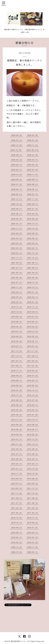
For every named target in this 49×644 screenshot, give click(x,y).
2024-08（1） (33, 179)
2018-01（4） (33, 346)
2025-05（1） (33, 160)
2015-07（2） (33, 400)
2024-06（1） (33, 184)
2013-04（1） (33, 459)
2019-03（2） (17, 327)
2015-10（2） (33, 395)
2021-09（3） (17, 263)
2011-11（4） (17, 493)
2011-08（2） (33, 498)
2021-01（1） (17, 282)
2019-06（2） (17, 322)
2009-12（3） (17, 547)
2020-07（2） (33, 292)
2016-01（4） (17, 390)
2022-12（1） (33, 224)
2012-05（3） (33, 483)
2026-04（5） (17, 135)
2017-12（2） (17, 351)
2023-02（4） (33, 219)
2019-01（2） (17, 331)
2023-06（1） (17, 214)
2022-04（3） (33, 243)
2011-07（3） (17, 503)
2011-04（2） (33, 508)
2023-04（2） (33, 214)
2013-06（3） (33, 454)
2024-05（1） (17, 189)
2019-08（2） (17, 317)
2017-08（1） (33, 356)
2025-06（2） (17, 160)
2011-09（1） (17, 498)
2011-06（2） (33, 503)
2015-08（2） (17, 400)
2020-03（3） (17, 302)
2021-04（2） (33, 273)
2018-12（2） (33, 331)
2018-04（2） (17, 341)
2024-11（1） (33, 174)
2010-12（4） (17, 518)
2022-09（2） (17, 233)
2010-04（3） (17, 537)
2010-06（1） (17, 532)
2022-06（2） (33, 238)
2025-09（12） (33, 150)
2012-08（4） (33, 479)
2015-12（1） (33, 390)
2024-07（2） (17, 184)
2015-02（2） (17, 415)
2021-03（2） (17, 278)
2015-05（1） (33, 405)
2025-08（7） (17, 155)
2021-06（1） (33, 268)
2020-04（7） (33, 297)
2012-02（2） (17, 488)
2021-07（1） (17, 268)
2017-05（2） (33, 361)
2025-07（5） (33, 155)
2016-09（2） (33, 371)
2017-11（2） (33, 351)
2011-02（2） (33, 513)
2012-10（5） (33, 474)
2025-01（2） (33, 170)
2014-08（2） (33, 425)
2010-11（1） (33, 518)
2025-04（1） (17, 165)
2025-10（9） (17, 150)
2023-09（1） (33, 204)
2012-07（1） (17, 483)
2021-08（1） (33, 263)
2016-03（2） (33, 385)
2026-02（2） (17, 140)
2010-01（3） (33, 542)
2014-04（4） (17, 434)
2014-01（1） (17, 439)
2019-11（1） (33, 307)
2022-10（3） (33, 228)
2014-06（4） (17, 429)
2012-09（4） (17, 479)
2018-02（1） (17, 346)
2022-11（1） (17, 228)
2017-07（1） (17, 361)
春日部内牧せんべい (18, 641)
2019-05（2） (33, 322)
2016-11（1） (17, 371)
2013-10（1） (33, 444)
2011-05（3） (17, 508)
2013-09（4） (17, 449)
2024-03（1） (17, 194)
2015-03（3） (33, 410)
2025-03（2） (33, 165)
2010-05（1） (33, 532)
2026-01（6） (33, 140)
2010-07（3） (33, 528)
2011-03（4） (17, 513)
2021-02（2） (33, 278)
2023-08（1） (17, 209)
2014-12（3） (17, 420)
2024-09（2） (17, 179)
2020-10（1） (33, 287)
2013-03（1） (17, 464)
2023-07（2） (33, 209)
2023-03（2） (17, 219)
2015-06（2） (17, 405)
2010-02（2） (17, 542)
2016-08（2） (17, 376)
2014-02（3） (33, 434)
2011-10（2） (33, 493)
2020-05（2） (17, 297)
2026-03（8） (33, 135)
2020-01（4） (33, 302)
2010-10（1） (17, 523)
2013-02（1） (33, 464)
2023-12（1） (17, 199)
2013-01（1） (17, 469)
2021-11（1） (17, 258)
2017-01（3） (33, 366)
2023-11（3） (33, 199)
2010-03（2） (33, 537)
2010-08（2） (17, 528)
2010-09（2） (33, 523)
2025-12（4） (17, 145)
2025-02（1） (17, 170)
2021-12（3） (33, 253)
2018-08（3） (17, 336)
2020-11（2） (17, 287)
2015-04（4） (17, 410)
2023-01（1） (17, 224)
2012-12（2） (33, 469)
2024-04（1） (33, 189)
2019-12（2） (17, 307)
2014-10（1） (33, 420)
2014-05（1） (33, 429)
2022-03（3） (17, 248)
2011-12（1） (33, 488)
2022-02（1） (33, 248)
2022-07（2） (17, 238)
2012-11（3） (17, 474)
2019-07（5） (33, 317)
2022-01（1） (17, 253)
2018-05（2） (33, 336)
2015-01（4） (33, 415)
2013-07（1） (17, 454)
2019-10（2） (17, 312)
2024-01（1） (33, 194)
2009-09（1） (33, 552)
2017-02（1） (17, 366)
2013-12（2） (33, 439)
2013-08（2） (33, 449)
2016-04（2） (17, 385)
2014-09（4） (17, 425)
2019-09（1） (33, 312)
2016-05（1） (33, 380)
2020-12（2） (33, 282)
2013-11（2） (17, 444)
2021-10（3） (33, 258)
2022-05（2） (17, 243)
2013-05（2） (17, 459)
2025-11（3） (33, 145)
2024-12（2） (17, 174)
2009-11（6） (33, 547)
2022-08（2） (33, 233)
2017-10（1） (17, 356)
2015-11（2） (17, 395)
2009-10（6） (17, 552)
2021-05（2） (17, 273)
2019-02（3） (33, 327)
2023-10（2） (17, 204)
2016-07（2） (33, 376)
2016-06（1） (17, 380)
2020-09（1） (17, 292)
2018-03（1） (33, 341)
